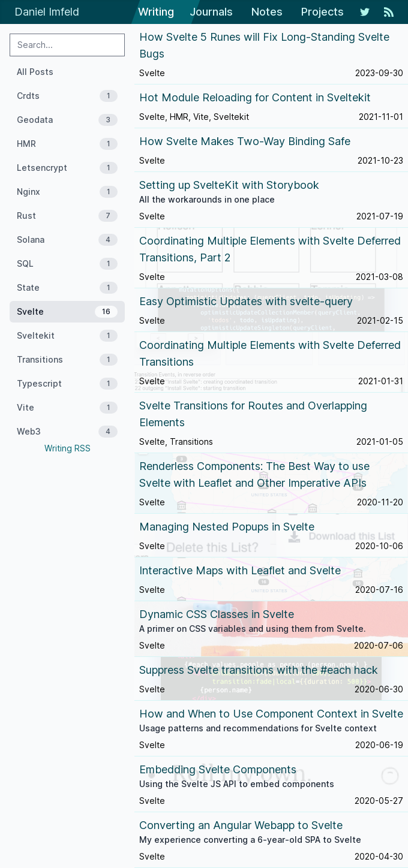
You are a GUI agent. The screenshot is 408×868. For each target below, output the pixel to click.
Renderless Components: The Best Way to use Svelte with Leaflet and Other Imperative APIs (254, 474)
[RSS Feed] (389, 12)
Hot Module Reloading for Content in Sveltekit (255, 97)
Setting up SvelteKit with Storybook (229, 185)
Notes (267, 12)
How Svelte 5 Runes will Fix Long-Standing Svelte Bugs (264, 45)
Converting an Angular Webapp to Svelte (241, 825)
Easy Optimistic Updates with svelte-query (246, 301)
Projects (322, 12)
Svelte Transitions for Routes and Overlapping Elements (253, 414)
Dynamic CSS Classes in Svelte (217, 614)
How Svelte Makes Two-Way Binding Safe (245, 141)
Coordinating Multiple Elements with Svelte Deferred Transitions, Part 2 (270, 249)
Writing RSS (67, 448)
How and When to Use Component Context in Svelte (271, 714)
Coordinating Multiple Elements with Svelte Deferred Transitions (270, 353)
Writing (156, 12)
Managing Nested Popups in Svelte (227, 527)
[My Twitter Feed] (365, 12)
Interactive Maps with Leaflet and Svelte (240, 570)
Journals (211, 12)
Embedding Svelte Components (218, 769)
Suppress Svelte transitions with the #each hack (259, 670)
